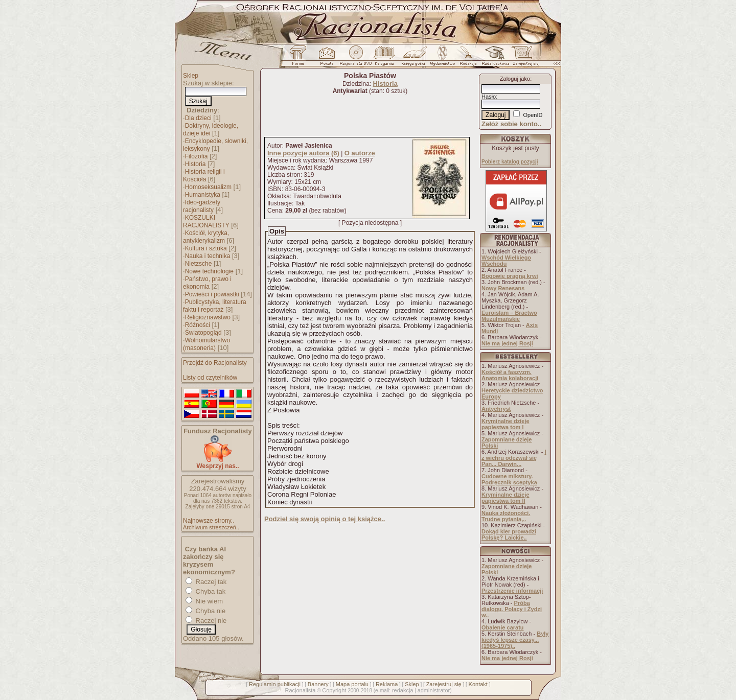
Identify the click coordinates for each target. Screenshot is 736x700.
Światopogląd (203, 333)
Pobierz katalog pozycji (510, 162)
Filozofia (197, 156)
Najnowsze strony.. (209, 521)
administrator (434, 690)
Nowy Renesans (503, 288)
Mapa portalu (352, 684)
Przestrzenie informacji (512, 591)
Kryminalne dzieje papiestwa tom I (505, 424)
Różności (198, 325)
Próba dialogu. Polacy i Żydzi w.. (512, 609)
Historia (195, 164)
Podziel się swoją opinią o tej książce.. (325, 519)
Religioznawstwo (208, 317)
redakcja (403, 690)
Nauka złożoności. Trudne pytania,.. (506, 516)
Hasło (489, 97)
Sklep (191, 76)
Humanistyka (203, 195)
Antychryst (496, 409)
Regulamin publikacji (275, 684)
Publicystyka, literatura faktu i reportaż (215, 306)
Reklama (387, 684)
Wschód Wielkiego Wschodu (506, 261)
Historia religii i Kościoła (204, 176)
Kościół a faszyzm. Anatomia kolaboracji (510, 375)
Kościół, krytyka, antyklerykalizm (206, 237)
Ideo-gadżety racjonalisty (202, 206)
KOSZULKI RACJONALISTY (206, 221)
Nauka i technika (208, 256)
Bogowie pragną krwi (510, 276)
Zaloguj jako (515, 79)
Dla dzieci (198, 118)
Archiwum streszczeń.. (211, 527)
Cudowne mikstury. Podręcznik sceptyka (509, 479)
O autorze (360, 153)
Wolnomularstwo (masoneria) (206, 344)
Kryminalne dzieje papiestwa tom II (505, 498)
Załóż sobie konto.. (511, 124)
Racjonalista (300, 690)
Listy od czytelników (210, 378)
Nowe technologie (209, 271)
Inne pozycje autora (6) (303, 153)
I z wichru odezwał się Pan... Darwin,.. (514, 458)
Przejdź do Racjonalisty (215, 363)
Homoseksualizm (208, 187)
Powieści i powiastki (212, 294)
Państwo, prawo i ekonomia (207, 283)
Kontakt (478, 684)
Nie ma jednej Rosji (507, 343)
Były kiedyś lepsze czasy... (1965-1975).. (515, 640)
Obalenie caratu (503, 627)
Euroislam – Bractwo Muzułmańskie (509, 316)
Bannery (318, 684)
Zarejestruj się (444, 684)
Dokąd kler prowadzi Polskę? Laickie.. (509, 534)
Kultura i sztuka (206, 248)
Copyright (334, 690)
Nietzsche (199, 264)
